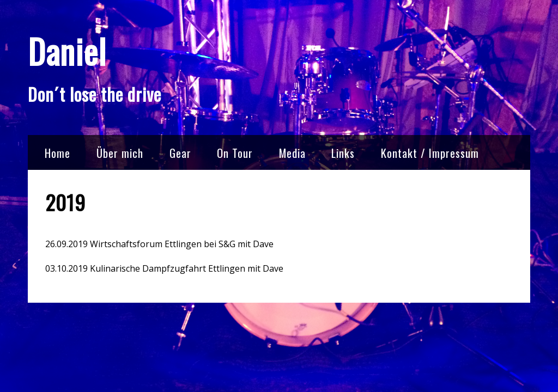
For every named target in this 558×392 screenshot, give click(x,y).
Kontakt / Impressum (430, 153)
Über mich (120, 153)
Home (57, 153)
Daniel (67, 51)
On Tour (235, 153)
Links (343, 153)
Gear (180, 153)
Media (292, 153)
